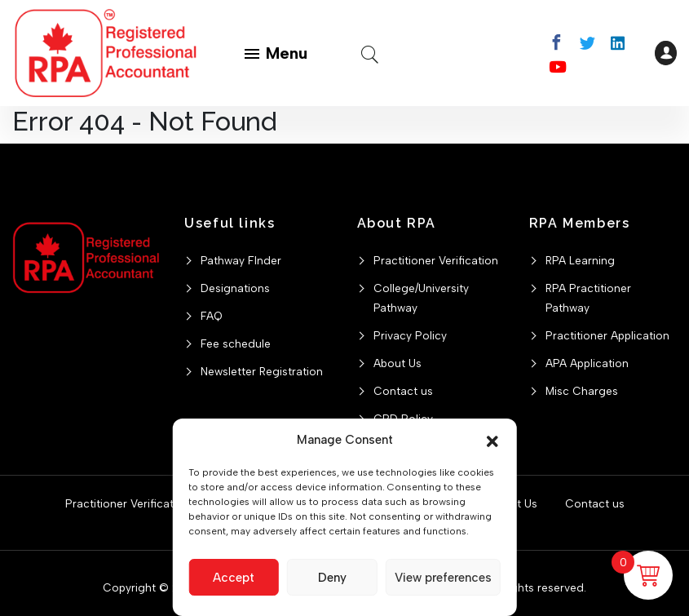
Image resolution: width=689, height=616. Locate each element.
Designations (235, 288)
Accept (234, 578)
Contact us (403, 391)
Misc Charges (582, 391)
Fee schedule (236, 343)
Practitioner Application (607, 335)
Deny (332, 578)
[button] (492, 440)
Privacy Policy (410, 335)
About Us (397, 363)
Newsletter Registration (262, 371)
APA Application (587, 363)
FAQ (212, 316)
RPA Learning (580, 260)
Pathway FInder (241, 260)
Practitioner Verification (436, 260)
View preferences (443, 578)
